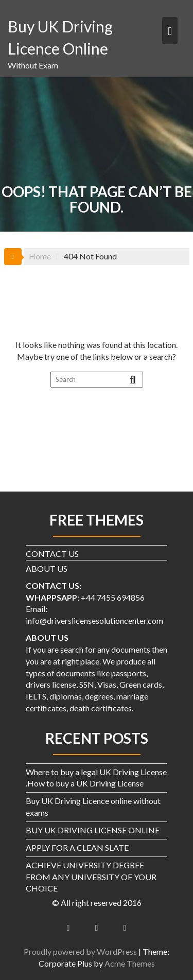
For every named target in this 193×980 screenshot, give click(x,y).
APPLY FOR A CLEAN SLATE (77, 847)
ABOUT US (47, 568)
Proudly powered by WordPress (81, 951)
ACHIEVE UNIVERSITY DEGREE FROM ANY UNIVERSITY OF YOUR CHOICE (91, 877)
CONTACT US (52, 554)
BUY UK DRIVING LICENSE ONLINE (93, 830)
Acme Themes (130, 963)
